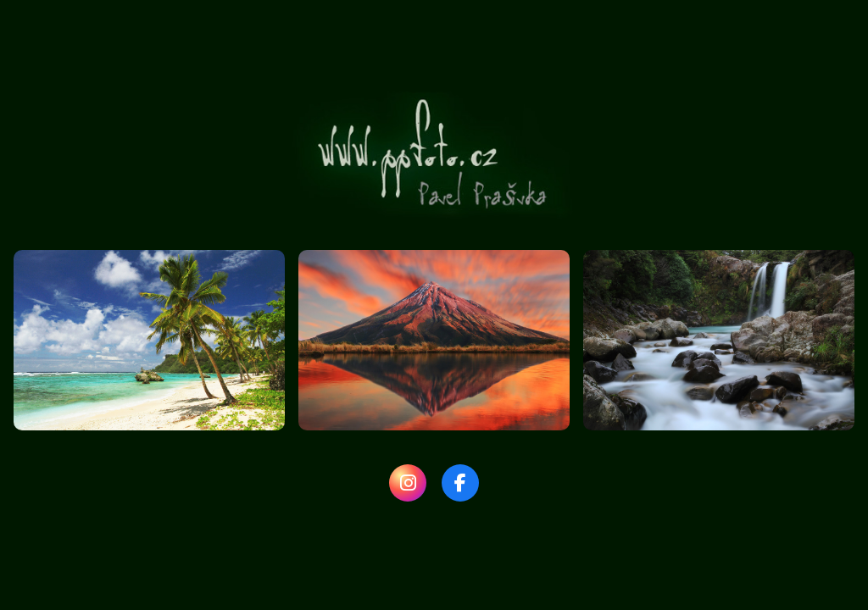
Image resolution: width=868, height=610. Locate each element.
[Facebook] (460, 483)
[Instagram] (408, 483)
